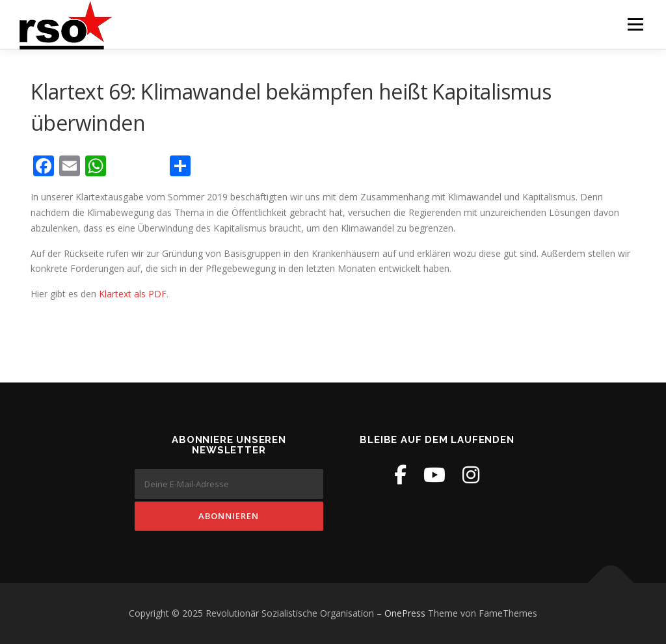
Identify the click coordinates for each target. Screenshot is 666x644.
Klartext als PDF (133, 294)
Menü (635, 24)
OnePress (405, 613)
